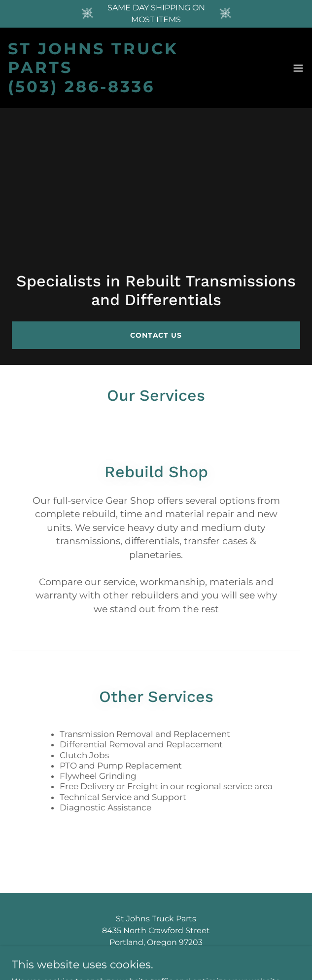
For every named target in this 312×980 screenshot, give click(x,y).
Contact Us (156, 335)
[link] (110, 68)
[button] (298, 68)
